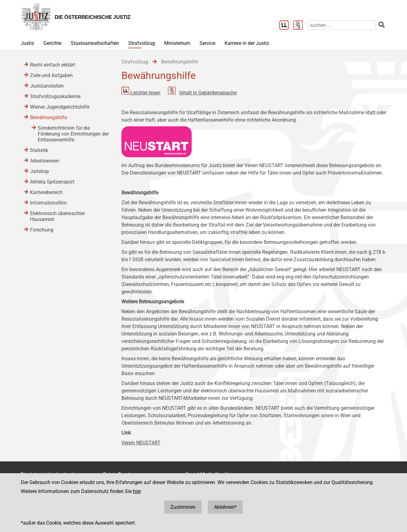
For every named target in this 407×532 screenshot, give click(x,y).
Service (207, 43)
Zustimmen (183, 507)
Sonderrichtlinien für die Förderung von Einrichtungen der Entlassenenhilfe (73, 134)
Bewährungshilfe (48, 117)
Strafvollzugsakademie (55, 96)
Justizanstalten (47, 86)
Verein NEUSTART (141, 443)
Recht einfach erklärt (53, 65)
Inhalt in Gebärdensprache (208, 93)
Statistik (39, 150)
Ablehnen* (225, 507)
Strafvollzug (142, 43)
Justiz (27, 43)
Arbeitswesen (45, 161)
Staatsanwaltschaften (95, 43)
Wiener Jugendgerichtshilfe (60, 107)
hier (137, 491)
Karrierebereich (46, 192)
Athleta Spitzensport (52, 182)
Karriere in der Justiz (247, 43)
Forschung (42, 230)
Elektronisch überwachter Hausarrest (57, 216)
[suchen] (341, 25)
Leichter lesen (145, 93)
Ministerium (177, 43)
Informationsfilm (48, 203)
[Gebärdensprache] (300, 26)
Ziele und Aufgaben (51, 75)
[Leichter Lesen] (286, 26)
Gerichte (52, 43)
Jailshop (39, 171)
